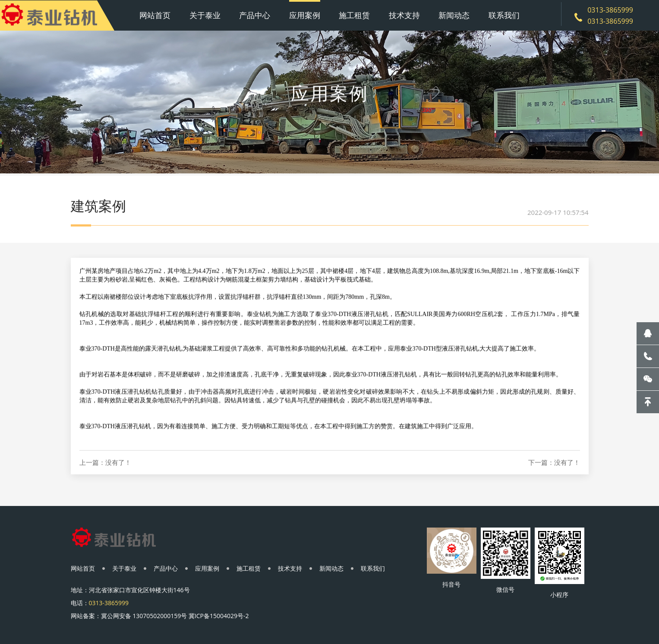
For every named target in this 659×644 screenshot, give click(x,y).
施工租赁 (354, 15)
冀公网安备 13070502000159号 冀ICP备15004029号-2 (175, 616)
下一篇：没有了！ (554, 473)
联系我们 (504, 15)
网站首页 (155, 15)
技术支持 (404, 15)
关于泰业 (205, 15)
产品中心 (255, 15)
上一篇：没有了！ (105, 473)
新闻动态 (454, 15)
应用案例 (305, 15)
